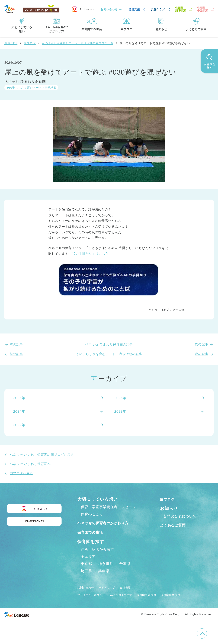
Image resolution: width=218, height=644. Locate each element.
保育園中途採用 (158, 602)
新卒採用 (181, 9)
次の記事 (202, 344)
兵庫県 (104, 579)
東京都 (86, 571)
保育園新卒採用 (186, 602)
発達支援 (134, 9)
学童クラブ (158, 9)
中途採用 (203, 9)
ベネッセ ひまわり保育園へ (30, 464)
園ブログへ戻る (21, 473)
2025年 (120, 398)
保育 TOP (11, 43)
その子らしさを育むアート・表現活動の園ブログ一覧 (78, 43)
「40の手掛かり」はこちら (88, 254)
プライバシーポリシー (94, 602)
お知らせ (169, 508)
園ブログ (30, 43)
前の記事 (16, 344)
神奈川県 (106, 571)
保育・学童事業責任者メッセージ (108, 507)
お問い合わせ (109, 9)
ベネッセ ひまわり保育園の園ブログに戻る (42, 455)
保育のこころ (92, 514)
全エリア (88, 564)
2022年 (19, 425)
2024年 (19, 411)
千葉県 (125, 571)
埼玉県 (86, 579)
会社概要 (133, 595)
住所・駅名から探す (97, 557)
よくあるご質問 (176, 525)
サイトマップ (112, 595)
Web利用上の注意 (129, 602)
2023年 (120, 411)
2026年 (19, 398)
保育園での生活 (93, 540)
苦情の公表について (180, 516)
